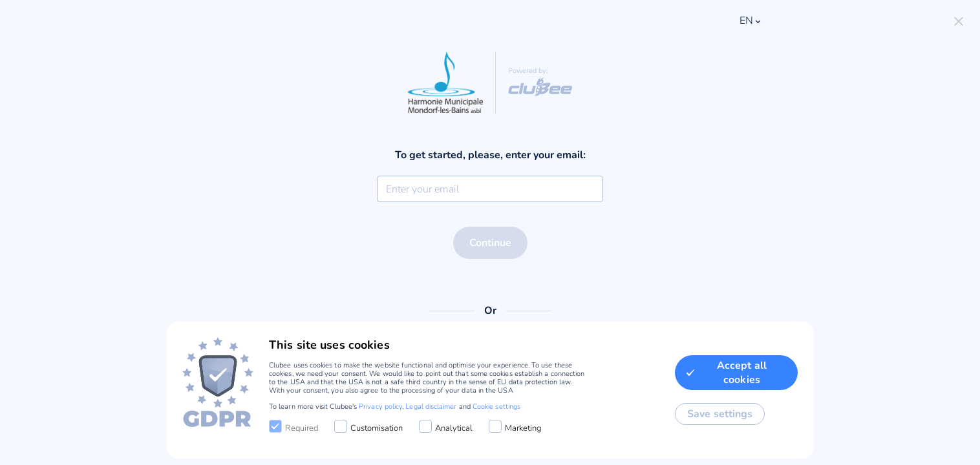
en (751, 21)
